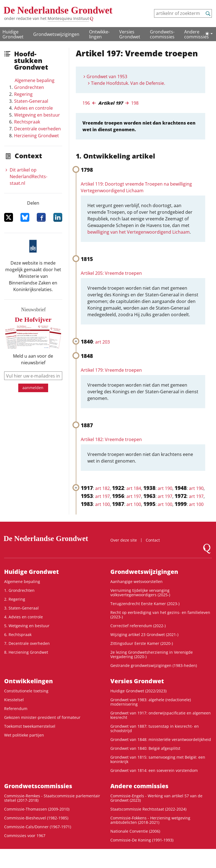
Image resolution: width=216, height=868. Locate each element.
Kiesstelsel (14, 700)
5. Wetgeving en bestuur (27, 626)
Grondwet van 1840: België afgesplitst (145, 748)
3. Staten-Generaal (21, 608)
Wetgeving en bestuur (37, 115)
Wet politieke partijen (24, 735)
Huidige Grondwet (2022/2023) (138, 691)
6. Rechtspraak (18, 634)
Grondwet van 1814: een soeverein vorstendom (154, 770)
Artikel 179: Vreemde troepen (111, 370)
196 (86, 103)
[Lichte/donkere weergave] (209, 34)
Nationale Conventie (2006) (135, 831)
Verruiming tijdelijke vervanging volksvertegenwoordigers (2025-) (140, 593)
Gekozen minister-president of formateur (42, 717)
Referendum (16, 709)
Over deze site (124, 540)
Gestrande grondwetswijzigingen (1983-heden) (154, 665)
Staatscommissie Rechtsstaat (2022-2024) (148, 809)
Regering (23, 94)
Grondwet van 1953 (107, 76)
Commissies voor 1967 (25, 836)
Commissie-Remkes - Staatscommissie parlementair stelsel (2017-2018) (52, 798)
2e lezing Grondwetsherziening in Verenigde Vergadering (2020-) (152, 654)
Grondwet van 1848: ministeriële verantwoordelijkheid (161, 739)
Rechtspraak (27, 122)
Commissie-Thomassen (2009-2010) (37, 809)
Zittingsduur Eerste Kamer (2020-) (142, 643)
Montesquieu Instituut (68, 18)
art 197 (102, 496)
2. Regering (15, 599)
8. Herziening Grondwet (26, 652)
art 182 (102, 488)
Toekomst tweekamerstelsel (30, 726)
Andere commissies (197, 34)
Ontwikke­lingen (99, 34)
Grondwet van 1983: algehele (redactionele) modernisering (151, 702)
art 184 (134, 488)
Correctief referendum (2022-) (138, 626)
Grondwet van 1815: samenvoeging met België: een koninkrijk (158, 759)
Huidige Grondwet (13, 34)
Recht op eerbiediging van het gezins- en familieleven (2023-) (160, 615)
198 (135, 103)
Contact (153, 540)
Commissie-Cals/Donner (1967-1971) (38, 827)
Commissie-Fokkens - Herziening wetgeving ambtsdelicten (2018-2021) (150, 820)
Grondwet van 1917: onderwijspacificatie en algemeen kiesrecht (161, 715)
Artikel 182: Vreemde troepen (111, 439)
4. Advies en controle (24, 617)
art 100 (102, 504)
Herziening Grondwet (37, 136)
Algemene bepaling (35, 80)
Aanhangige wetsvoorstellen (136, 581)
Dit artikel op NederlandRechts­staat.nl (28, 176)
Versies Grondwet (130, 34)
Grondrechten (29, 87)
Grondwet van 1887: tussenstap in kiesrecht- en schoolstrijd (155, 728)
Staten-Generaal (31, 101)
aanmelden (33, 388)
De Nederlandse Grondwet (58, 10)
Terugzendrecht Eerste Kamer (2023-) (145, 604)
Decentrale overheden (37, 129)
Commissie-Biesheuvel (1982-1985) (36, 818)
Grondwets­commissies (162, 34)
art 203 (102, 342)
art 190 (165, 488)
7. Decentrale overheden (27, 643)
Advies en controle (33, 108)
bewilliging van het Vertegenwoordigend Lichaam (139, 232)
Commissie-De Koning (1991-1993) (142, 840)
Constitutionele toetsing (26, 691)
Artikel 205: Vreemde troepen (111, 273)
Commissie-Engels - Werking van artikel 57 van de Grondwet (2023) (156, 798)
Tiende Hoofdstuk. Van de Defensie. (128, 83)
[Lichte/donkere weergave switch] (209, 34)
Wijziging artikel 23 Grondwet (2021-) (144, 634)
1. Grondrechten (19, 590)
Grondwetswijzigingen (56, 34)
